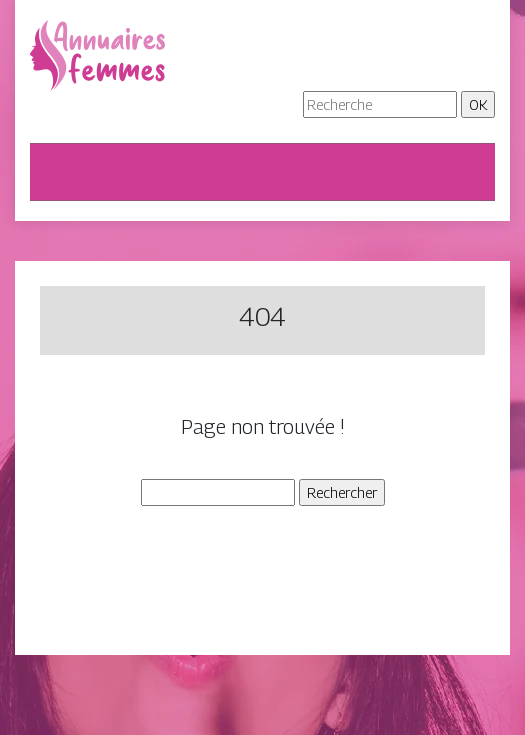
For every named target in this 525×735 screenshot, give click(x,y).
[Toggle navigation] (58, 172)
